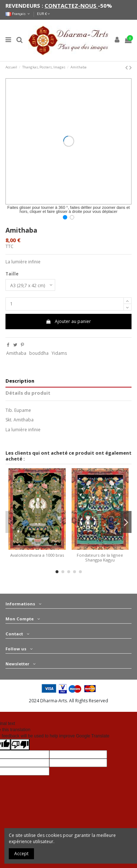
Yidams (59, 353)
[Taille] (30, 285)
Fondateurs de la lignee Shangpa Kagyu (100, 557)
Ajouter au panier (68, 321)
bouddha (39, 353)
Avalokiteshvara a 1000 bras (37, 555)
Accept (21, 854)
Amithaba (16, 353)
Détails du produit (28, 393)
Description (20, 381)
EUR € (43, 14)
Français (18, 14)
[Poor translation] (20, 745)
